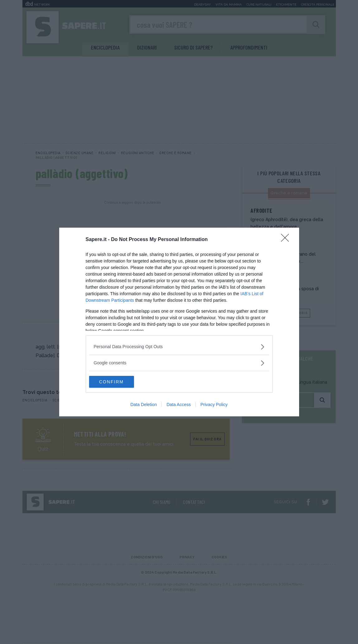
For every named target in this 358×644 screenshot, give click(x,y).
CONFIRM (119, 382)
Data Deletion (144, 405)
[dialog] (179, 322)
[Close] (287, 239)
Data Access (179, 405)
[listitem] (179, 346)
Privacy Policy (214, 405)
